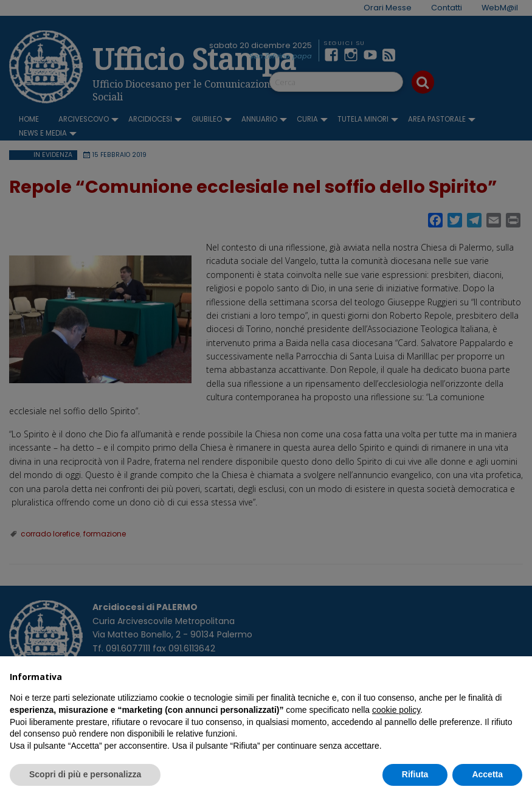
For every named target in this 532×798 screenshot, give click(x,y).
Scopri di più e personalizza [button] (85, 774)
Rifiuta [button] (415, 774)
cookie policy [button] (396, 710)
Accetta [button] (487, 774)
